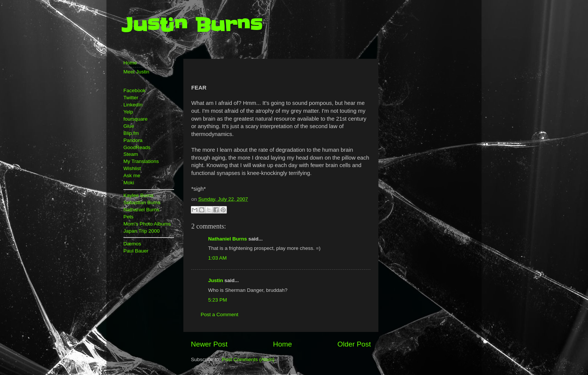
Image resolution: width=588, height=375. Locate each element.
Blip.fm (131, 133)
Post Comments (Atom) (248, 359)
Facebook (134, 90)
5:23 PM (217, 300)
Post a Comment (220, 314)
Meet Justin (136, 72)
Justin (216, 280)
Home (282, 344)
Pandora (133, 140)
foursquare (136, 119)
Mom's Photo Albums (147, 224)
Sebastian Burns (142, 202)
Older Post (354, 344)
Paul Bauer (136, 251)
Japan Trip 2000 (142, 231)
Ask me (132, 176)
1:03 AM (217, 258)
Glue (129, 126)
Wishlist (132, 168)
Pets (128, 217)
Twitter (131, 98)
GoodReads (137, 147)
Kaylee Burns (138, 195)
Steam (131, 154)
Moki (129, 183)
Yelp (128, 112)
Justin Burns (192, 25)
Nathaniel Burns (228, 239)
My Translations (141, 161)
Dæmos (132, 244)
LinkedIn (133, 105)
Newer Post (209, 344)
